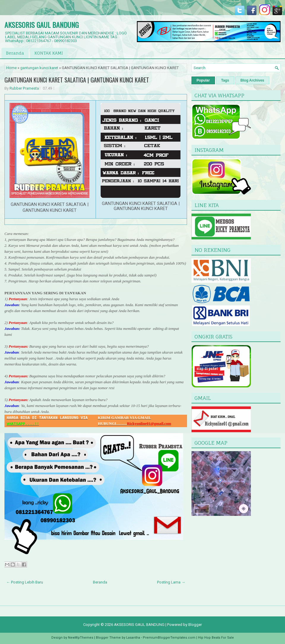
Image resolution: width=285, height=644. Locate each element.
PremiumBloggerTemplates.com (169, 638)
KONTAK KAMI (49, 53)
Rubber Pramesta (24, 88)
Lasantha (133, 638)
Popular (203, 80)
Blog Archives (252, 80)
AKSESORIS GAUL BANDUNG (42, 25)
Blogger (195, 625)
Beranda (15, 53)
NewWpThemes (81, 638)
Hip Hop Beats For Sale (216, 638)
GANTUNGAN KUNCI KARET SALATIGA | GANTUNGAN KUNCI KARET (77, 80)
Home (11, 68)
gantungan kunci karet (39, 68)
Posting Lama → (171, 582)
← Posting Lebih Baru (25, 582)
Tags (225, 80)
